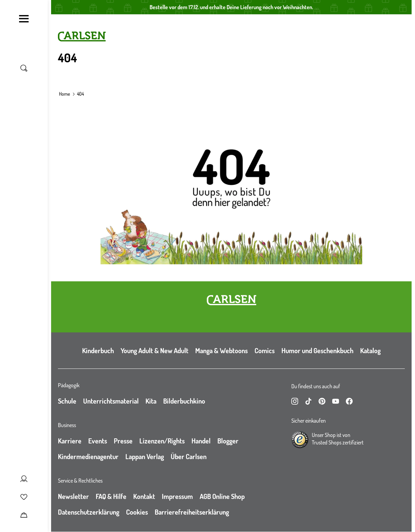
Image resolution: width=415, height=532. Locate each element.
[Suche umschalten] (24, 68)
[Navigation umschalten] (24, 19)
